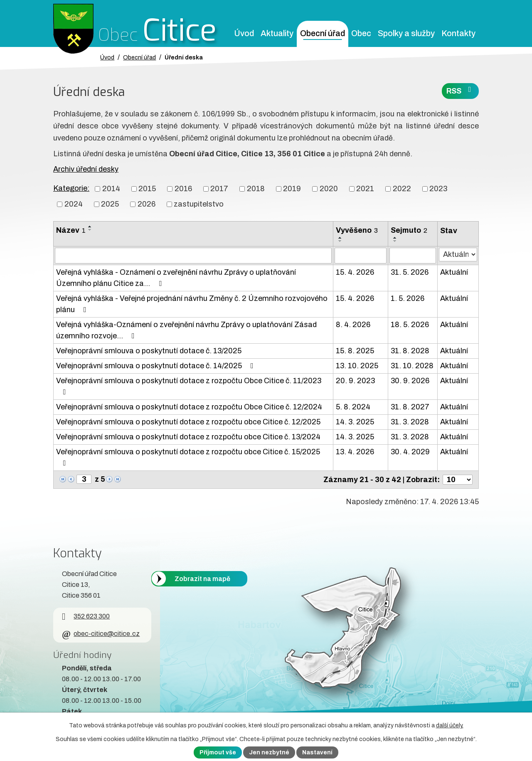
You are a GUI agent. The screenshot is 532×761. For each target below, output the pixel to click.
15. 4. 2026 (355, 272)
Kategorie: (71, 188)
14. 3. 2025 (355, 422)
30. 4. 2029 (410, 452)
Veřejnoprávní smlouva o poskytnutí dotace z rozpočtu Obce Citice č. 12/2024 (189, 407)
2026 (147, 204)
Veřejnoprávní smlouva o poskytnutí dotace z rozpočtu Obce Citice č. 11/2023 (189, 386)
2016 (183, 189)
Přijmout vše (218, 752)
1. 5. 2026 (408, 298)
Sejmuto (409, 230)
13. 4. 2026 (355, 452)
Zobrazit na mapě (202, 579)
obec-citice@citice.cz (101, 634)
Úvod (244, 33)
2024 (74, 204)
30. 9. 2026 (410, 381)
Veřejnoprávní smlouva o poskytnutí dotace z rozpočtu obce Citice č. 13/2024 (188, 437)
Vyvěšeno (357, 230)
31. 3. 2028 (410, 422)
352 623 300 (86, 616)
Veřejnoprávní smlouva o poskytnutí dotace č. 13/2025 (149, 351)
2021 (365, 189)
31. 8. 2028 (410, 351)
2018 (256, 189)
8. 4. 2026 (353, 325)
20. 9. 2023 (355, 381)
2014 (111, 189)
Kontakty (458, 33)
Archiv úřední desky (86, 169)
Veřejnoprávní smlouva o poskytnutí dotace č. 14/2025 (156, 366)
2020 (329, 189)
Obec (361, 33)
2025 (110, 204)
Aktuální (454, 272)
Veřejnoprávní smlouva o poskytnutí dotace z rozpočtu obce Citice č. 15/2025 (188, 457)
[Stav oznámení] (458, 255)
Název (71, 230)
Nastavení (317, 752)
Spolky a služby (406, 33)
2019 (292, 189)
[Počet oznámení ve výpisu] (458, 480)
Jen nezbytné (269, 752)
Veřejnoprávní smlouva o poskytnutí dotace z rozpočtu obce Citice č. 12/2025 (188, 422)
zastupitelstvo (199, 204)
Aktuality (277, 33)
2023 (438, 189)
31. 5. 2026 (410, 272)
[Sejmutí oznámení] (413, 256)
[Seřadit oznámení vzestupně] (90, 227)
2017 (219, 189)
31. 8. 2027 (410, 407)
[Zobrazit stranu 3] (84, 479)
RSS (461, 90)
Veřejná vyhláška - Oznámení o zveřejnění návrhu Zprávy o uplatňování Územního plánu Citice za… (176, 278)
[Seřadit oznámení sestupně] (90, 230)
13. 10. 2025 (357, 366)
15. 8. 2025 (355, 351)
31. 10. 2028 (412, 366)
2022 (402, 189)
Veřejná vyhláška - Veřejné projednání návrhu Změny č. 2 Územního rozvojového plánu (192, 304)
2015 (147, 189)
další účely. (450, 725)
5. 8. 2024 (353, 407)
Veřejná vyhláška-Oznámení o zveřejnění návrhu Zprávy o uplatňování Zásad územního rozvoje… (186, 330)
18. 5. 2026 (410, 325)
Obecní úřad (323, 33)
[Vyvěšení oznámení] (361, 256)
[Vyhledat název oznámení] (193, 256)
